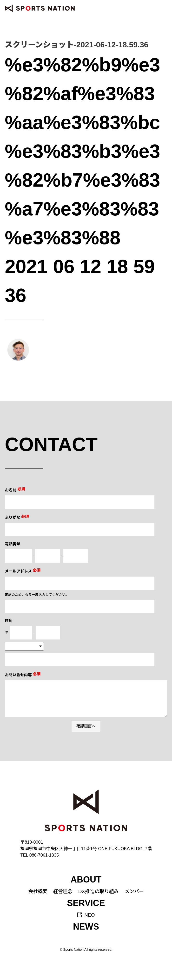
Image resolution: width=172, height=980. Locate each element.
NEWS (86, 927)
